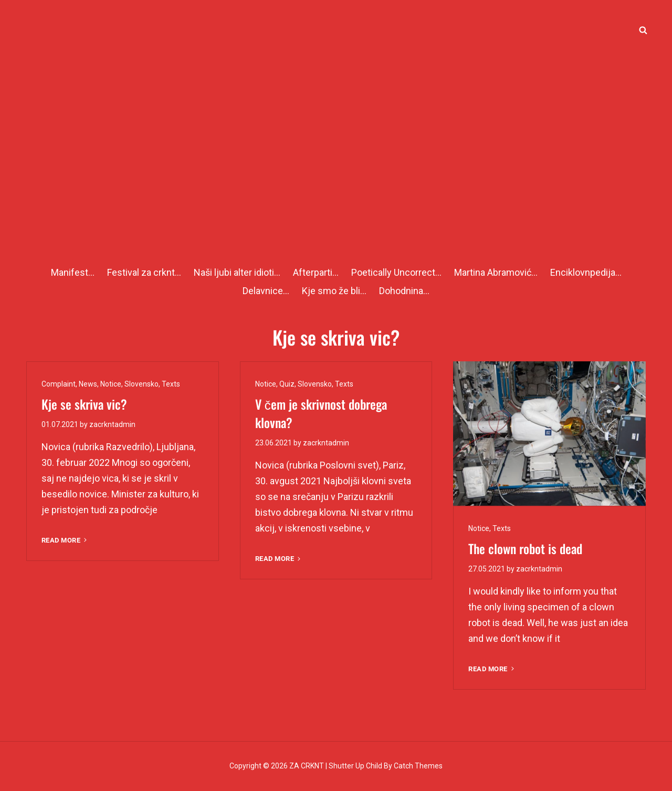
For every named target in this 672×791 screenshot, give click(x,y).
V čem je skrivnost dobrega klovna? (321, 413)
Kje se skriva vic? (84, 404)
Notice (111, 384)
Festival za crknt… (144, 272)
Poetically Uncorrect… (396, 272)
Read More (65, 540)
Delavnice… (266, 291)
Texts (171, 384)
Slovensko (141, 384)
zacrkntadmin (112, 424)
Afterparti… (316, 272)
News (88, 384)
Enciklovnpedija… (586, 272)
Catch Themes (418, 766)
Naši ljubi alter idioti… (237, 272)
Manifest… (73, 272)
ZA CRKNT (307, 766)
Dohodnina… (404, 291)
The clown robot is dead (525, 548)
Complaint (59, 384)
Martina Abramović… (496, 272)
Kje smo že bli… (334, 291)
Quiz (287, 384)
